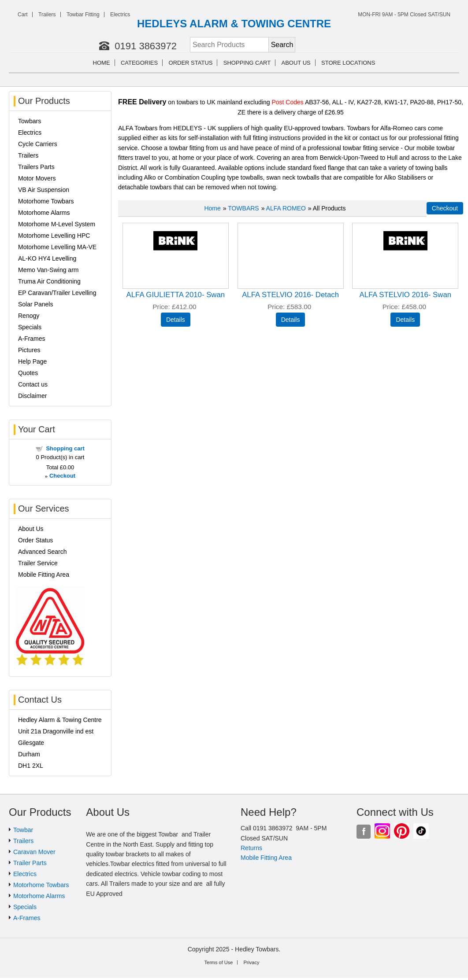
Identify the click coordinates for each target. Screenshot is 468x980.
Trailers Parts (36, 167)
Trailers (47, 15)
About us (296, 63)
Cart (23, 15)
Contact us (33, 384)
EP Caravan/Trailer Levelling (57, 293)
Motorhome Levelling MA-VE (57, 247)
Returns (251, 848)
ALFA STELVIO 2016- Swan (405, 295)
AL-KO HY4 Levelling (47, 258)
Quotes (28, 373)
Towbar (23, 830)
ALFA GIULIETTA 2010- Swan (176, 295)
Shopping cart (247, 63)
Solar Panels (35, 304)
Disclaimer (32, 396)
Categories (139, 63)
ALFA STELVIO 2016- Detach (290, 295)
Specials (30, 327)
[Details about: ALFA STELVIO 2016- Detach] (291, 320)
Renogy (29, 316)
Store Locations (348, 63)
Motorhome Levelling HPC (54, 236)
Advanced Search (43, 552)
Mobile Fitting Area (44, 575)
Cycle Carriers (38, 144)
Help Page (32, 361)
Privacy (251, 962)
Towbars (30, 121)
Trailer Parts (30, 863)
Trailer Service (38, 563)
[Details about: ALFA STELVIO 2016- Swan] (405, 320)
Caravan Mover (34, 852)
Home (102, 63)
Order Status (191, 63)
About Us (31, 529)
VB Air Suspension (44, 190)
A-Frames (32, 339)
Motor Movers (37, 178)
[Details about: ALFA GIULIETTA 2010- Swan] (176, 320)
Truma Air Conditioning (49, 281)
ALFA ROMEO (286, 208)
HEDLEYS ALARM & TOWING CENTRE (234, 24)
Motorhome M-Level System (57, 224)
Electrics (120, 15)
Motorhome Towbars (46, 201)
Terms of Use (219, 962)
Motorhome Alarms (44, 213)
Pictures (29, 350)
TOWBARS (243, 208)
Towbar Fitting (83, 15)
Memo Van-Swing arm (48, 270)
